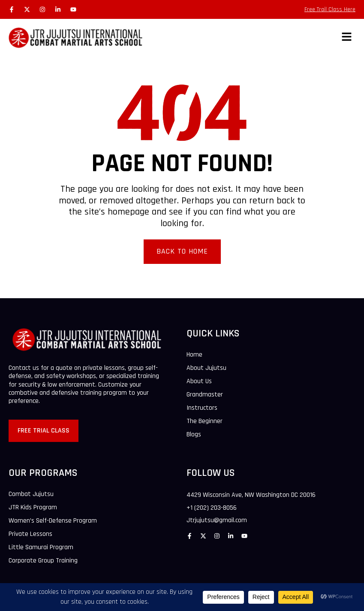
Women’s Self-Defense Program (53, 521)
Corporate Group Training (43, 561)
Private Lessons (30, 534)
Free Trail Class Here (330, 9)
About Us (199, 381)
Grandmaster (205, 395)
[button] (347, 38)
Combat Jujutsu (31, 494)
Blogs (194, 435)
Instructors (202, 408)
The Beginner (205, 421)
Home (194, 355)
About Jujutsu (206, 368)
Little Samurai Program (41, 547)
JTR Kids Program (33, 508)
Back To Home (182, 251)
